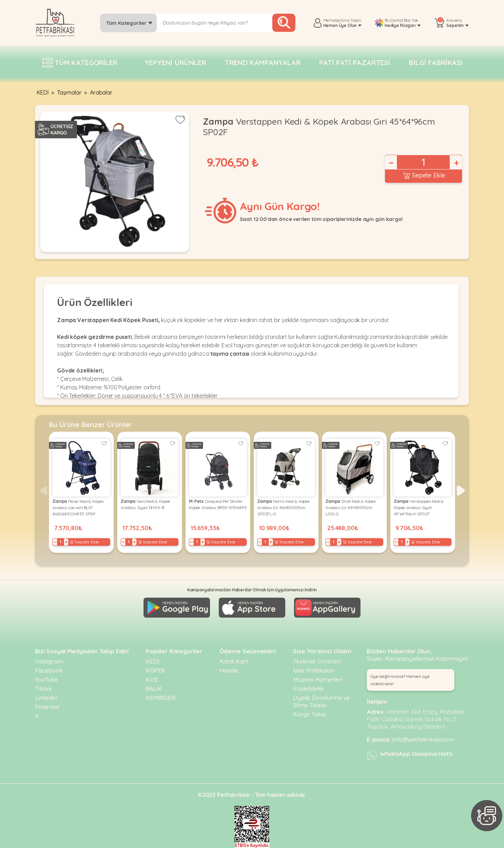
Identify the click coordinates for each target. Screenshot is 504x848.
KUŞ (152, 679)
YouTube (47, 679)
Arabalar (101, 92)
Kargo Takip (310, 714)
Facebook (49, 670)
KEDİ (43, 92)
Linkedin (46, 698)
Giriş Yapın (351, 20)
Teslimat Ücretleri (317, 661)
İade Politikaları (313, 670)
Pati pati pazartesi (355, 62)
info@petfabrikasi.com (423, 739)
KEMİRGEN (161, 698)
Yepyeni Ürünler (175, 62)
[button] (461, 491)
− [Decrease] (391, 163)
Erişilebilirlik (308, 689)
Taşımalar (69, 92)
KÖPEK (156, 670)
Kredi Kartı (234, 661)
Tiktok (44, 689)
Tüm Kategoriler (129, 23)
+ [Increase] (456, 163)
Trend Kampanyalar (262, 62)
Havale (229, 670)
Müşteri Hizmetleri (318, 679)
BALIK (154, 689)
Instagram (49, 661)
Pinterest (47, 707)
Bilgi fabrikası (436, 62)
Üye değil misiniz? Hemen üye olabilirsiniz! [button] (400, 680)
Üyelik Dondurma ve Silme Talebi (321, 701)
